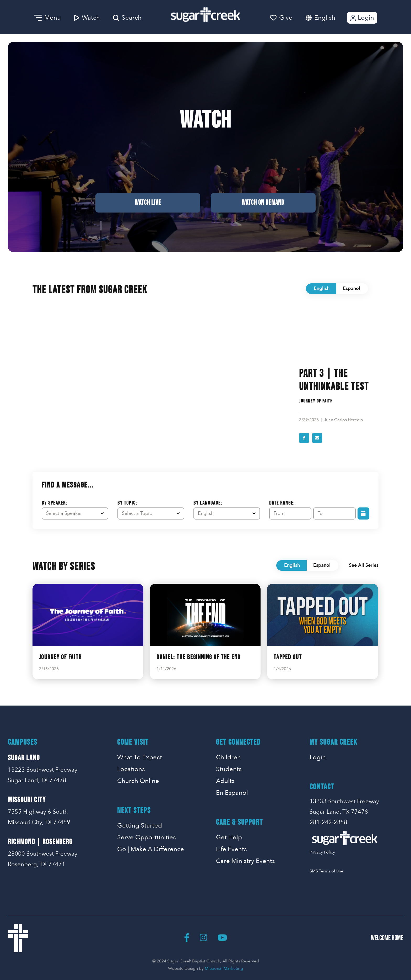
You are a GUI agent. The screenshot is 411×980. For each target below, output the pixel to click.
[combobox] (330, 18)
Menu (47, 18)
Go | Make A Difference (151, 849)
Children (228, 757)
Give (281, 18)
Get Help (229, 837)
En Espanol (232, 793)
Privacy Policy (322, 852)
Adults (225, 781)
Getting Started (140, 826)
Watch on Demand (263, 203)
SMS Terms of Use (326, 871)
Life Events (231, 849)
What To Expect (140, 757)
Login (362, 18)
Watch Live (148, 203)
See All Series (364, 565)
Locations (131, 769)
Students (229, 769)
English (325, 18)
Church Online (138, 781)
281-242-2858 (328, 822)
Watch (87, 18)
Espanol (351, 288)
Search (127, 18)
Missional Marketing (224, 968)
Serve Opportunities (147, 837)
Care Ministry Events (245, 861)
